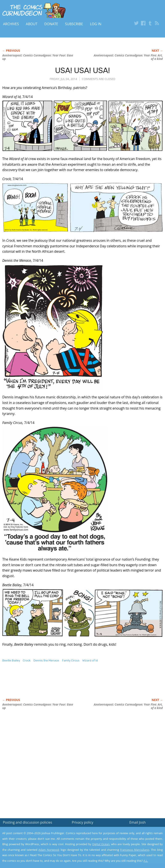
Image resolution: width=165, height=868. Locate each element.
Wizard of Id (90, 660)
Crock (27, 660)
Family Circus (71, 660)
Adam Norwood (49, 850)
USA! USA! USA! (82, 70)
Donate (51, 24)
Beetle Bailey (11, 660)
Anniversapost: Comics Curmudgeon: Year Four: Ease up (38, 57)
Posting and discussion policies (27, 822)
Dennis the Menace (46, 660)
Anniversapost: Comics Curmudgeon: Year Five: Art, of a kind (128, 57)
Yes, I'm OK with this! (129, 852)
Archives (11, 24)
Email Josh (137, 822)
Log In (96, 24)
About (31, 24)
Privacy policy (82, 822)
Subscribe (74, 24)
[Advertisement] (53, 685)
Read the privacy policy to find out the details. (127, 841)
